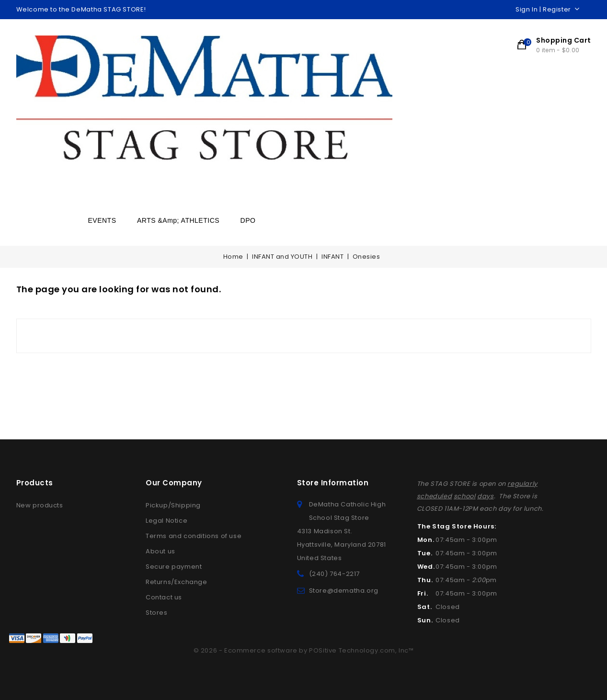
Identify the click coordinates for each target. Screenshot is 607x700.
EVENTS (102, 220)
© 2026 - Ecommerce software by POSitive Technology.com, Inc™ (304, 650)
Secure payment (174, 567)
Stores (157, 613)
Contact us (164, 597)
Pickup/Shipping (173, 505)
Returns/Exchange (177, 582)
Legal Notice (166, 521)
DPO (248, 220)
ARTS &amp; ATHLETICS (178, 220)
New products (40, 505)
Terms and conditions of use (194, 536)
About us (160, 551)
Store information (333, 483)
